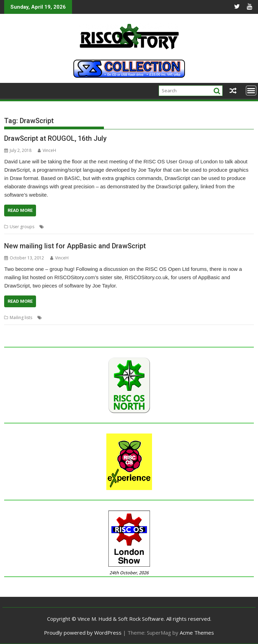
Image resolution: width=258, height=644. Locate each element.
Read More (20, 210)
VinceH (47, 150)
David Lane (78, 227)
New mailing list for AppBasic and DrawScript (75, 246)
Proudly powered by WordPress (83, 633)
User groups (22, 227)
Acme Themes (197, 633)
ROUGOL (194, 227)
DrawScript (103, 227)
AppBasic (55, 227)
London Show (169, 227)
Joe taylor (125, 227)
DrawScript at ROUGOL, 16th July (55, 138)
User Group (217, 227)
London (145, 227)
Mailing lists (21, 317)
